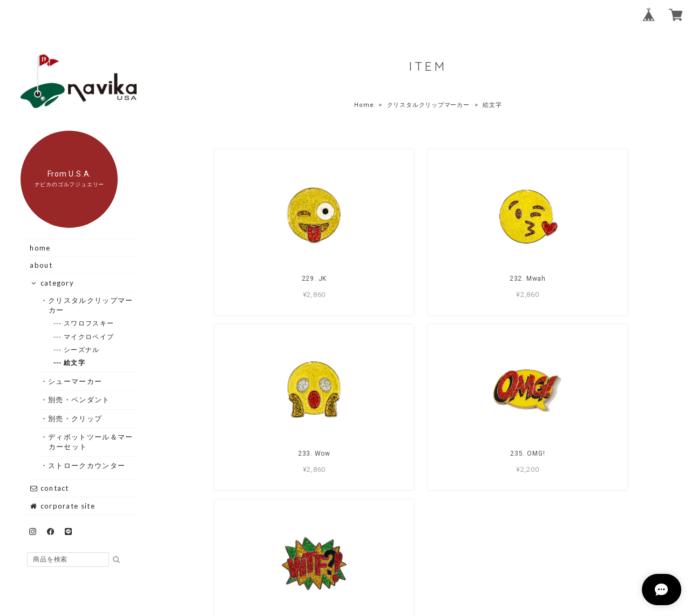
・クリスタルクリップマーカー (91, 305)
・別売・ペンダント (79, 400)
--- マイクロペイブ (89, 337)
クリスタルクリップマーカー (428, 105)
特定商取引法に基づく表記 (462, 553)
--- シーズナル (82, 350)
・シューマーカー (75, 381)
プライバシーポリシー (368, 553)
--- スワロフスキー (89, 323)
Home (364, 105)
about (41, 265)
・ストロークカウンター (87, 465)
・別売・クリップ (75, 418)
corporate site (62, 506)
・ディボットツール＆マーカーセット (91, 442)
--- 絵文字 (75, 363)
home (40, 248)
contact (49, 488)
